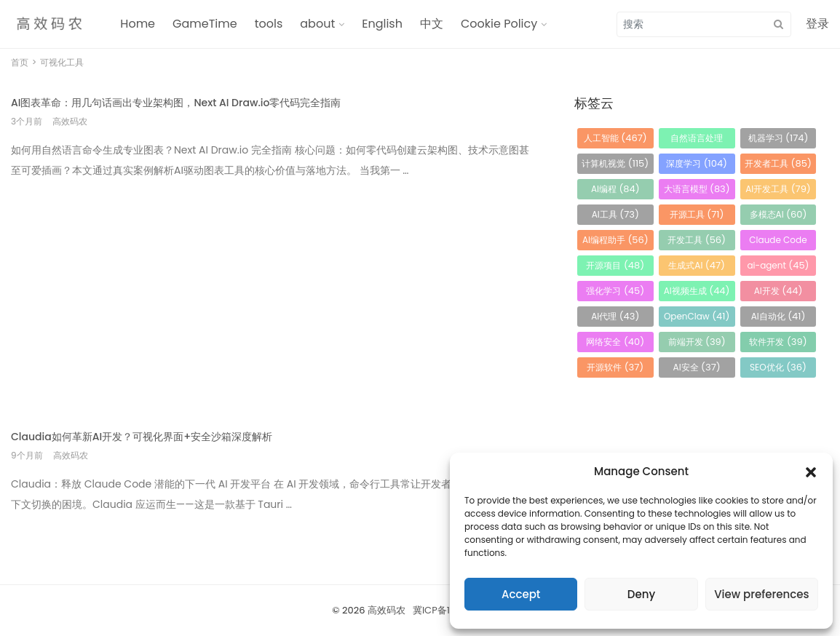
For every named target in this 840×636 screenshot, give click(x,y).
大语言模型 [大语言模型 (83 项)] (697, 189)
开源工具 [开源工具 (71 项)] (697, 214)
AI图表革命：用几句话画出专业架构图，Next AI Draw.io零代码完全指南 (176, 103)
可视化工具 (62, 62)
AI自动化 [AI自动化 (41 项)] (778, 316)
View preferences (761, 594)
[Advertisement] (274, 294)
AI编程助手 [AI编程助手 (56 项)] (615, 240)
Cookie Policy (499, 24)
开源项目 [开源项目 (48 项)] (615, 265)
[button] (811, 472)
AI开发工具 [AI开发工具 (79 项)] (778, 189)
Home (138, 24)
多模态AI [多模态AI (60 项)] (778, 214)
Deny (641, 594)
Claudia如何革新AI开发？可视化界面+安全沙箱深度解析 (142, 437)
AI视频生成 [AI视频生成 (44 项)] (697, 291)
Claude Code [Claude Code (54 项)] (778, 242)
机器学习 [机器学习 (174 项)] (778, 138)
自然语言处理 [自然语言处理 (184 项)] (697, 140)
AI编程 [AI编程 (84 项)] (615, 189)
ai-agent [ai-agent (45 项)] (778, 265)
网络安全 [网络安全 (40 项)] (615, 342)
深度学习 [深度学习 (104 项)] (697, 163)
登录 (817, 24)
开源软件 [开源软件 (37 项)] (615, 367)
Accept (521, 594)
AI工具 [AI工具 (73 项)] (615, 214)
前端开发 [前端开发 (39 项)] (697, 342)
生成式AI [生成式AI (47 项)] (697, 265)
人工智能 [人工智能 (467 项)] (615, 138)
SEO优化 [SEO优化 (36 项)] (778, 367)
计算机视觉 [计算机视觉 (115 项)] (615, 163)
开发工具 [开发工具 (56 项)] (697, 240)
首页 (20, 62)
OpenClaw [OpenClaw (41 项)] (697, 316)
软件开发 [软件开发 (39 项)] (778, 342)
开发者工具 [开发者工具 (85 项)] (778, 163)
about (317, 24)
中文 (432, 24)
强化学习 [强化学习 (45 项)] (615, 291)
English (382, 24)
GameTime (205, 24)
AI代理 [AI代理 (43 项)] (615, 316)
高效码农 (387, 610)
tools (269, 24)
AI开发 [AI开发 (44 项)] (778, 291)
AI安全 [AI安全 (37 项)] (697, 367)
